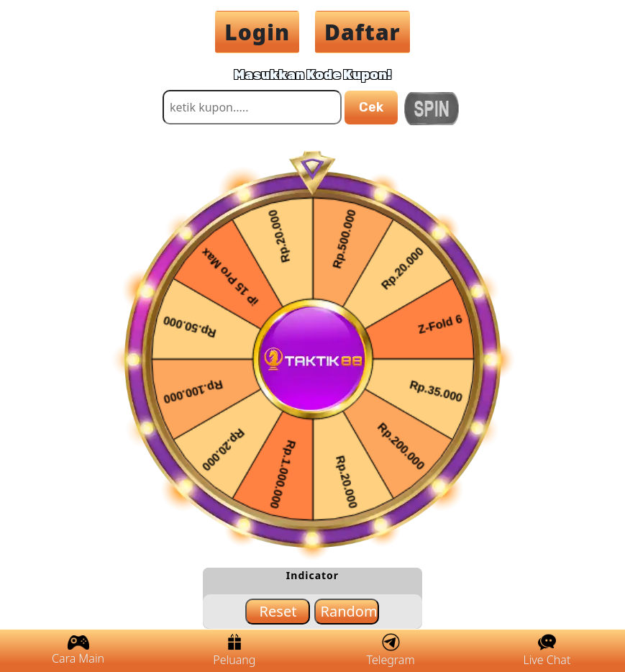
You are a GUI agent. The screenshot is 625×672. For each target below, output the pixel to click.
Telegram (391, 650)
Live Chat (547, 650)
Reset (278, 611)
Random (348, 611)
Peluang (234, 650)
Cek (371, 107)
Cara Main (78, 651)
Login (257, 32)
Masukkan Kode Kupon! (312, 75)
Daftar (362, 32)
